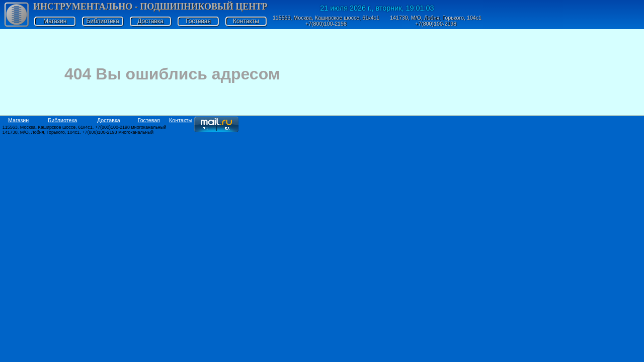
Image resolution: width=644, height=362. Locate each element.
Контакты (246, 21)
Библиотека (103, 21)
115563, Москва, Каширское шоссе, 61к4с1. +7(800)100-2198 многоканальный (85, 127)
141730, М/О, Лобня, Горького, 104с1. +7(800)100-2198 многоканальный (78, 132)
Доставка (150, 21)
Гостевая (198, 21)
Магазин (55, 21)
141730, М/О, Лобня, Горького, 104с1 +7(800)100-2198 (436, 21)
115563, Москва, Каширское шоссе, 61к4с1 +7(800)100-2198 (326, 21)
